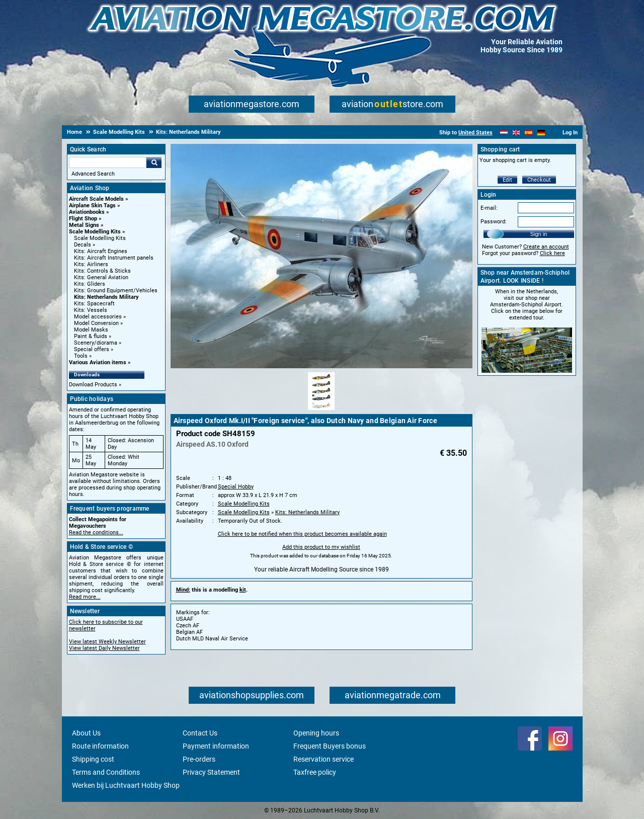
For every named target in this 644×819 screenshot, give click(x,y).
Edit (507, 180)
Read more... (85, 597)
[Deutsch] (541, 133)
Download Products (93, 385)
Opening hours (316, 733)
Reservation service (324, 759)
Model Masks (91, 330)
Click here (552, 253)
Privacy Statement (211, 772)
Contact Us (200, 733)
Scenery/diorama (96, 343)
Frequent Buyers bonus (330, 746)
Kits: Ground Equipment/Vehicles (116, 291)
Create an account (546, 247)
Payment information (216, 746)
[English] (516, 133)
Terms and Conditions (106, 772)
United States (475, 133)
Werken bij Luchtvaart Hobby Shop (126, 785)
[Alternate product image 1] (321, 411)
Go (154, 162)
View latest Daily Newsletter (104, 648)
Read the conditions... (96, 533)
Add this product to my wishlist (321, 547)
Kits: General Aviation (101, 277)
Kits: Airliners (91, 264)
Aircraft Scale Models (96, 199)
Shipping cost (93, 759)
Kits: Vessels (91, 310)
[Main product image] (321, 366)
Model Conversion (96, 323)
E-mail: (489, 208)
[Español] (529, 133)
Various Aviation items (98, 362)
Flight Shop (83, 219)
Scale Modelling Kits (95, 232)
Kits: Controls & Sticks (102, 271)
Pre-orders (199, 759)
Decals (83, 245)
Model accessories (98, 317)
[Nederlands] (504, 133)
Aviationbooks (87, 212)
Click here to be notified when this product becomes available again (302, 534)
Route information (100, 746)
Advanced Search (93, 174)
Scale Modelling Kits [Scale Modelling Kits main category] (100, 238)
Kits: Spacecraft (94, 304)
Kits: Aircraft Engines (101, 251)
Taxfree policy (315, 772)
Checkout (539, 180)
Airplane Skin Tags (92, 206)
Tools (81, 356)
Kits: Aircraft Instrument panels (114, 258)
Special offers (92, 349)
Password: (494, 222)
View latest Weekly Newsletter (107, 642)
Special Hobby (236, 487)
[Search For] (108, 162)
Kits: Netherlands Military (106, 297)
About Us (86, 733)
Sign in (539, 234)
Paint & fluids (91, 336)
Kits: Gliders (90, 284)
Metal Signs (84, 225)
